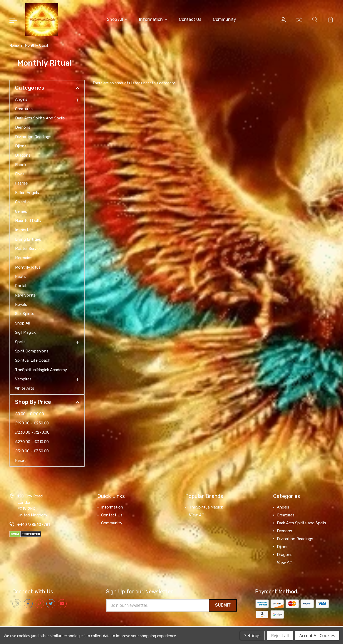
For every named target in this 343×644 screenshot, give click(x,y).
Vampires (23, 378)
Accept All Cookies (317, 636)
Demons (23, 127)
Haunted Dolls (28, 220)
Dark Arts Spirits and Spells (40, 117)
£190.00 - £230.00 (32, 422)
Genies (21, 210)
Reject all (280, 636)
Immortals (24, 229)
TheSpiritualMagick (206, 506)
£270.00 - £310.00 (32, 441)
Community (224, 19)
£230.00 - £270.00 (32, 432)
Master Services (29, 248)
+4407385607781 (34, 524)
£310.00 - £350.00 (32, 450)
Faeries (21, 182)
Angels (21, 99)
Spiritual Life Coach (33, 360)
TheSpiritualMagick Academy (41, 369)
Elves (20, 173)
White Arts (25, 388)
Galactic (22, 201)
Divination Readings (33, 136)
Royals (21, 304)
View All (196, 514)
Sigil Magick (25, 332)
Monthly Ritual (28, 266)
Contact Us (190, 19)
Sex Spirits (25, 313)
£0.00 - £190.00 (30, 413)
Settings (252, 636)
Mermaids (24, 257)
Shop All (117, 19)
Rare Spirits (25, 294)
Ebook (21, 164)
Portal (21, 285)
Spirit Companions (32, 350)
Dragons (23, 154)
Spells (20, 341)
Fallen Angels (27, 192)
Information (153, 19)
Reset (20, 459)
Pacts (20, 276)
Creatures (24, 108)
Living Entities (28, 238)
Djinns (21, 145)
